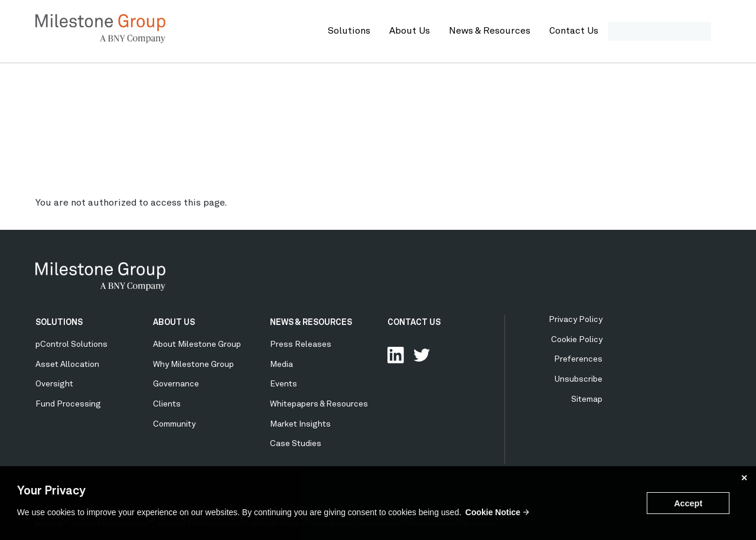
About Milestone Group (197, 344)
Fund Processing (68, 404)
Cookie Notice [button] (493, 512)
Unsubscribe (579, 379)
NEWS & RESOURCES (311, 323)
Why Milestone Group (193, 365)
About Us (410, 31)
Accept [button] (688, 503)
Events (283, 384)
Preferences (578, 359)
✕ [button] (744, 478)
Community (174, 424)
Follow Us (422, 355)
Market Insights (300, 424)
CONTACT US (414, 323)
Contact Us (574, 31)
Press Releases (301, 344)
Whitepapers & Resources (319, 404)
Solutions (349, 31)
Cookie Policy (577, 340)
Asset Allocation (67, 365)
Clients (167, 404)
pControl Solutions (71, 344)
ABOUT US (174, 323)
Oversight (54, 384)
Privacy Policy (576, 320)
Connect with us (396, 355)
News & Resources (490, 31)
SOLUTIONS (59, 323)
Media (281, 365)
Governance (176, 384)
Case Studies (296, 444)
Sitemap (587, 399)
